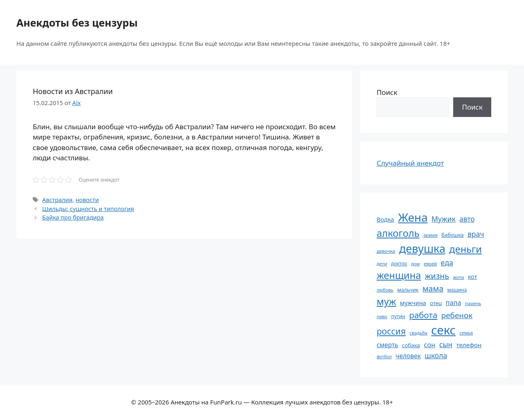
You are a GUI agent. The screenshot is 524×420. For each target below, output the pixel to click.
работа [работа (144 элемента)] (423, 315)
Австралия (57, 200)
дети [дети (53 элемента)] (382, 264)
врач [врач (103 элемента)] (476, 234)
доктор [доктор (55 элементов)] (399, 263)
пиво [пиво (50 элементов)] (382, 316)
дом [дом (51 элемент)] (416, 264)
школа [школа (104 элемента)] (436, 355)
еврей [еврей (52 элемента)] (430, 264)
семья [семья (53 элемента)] (466, 333)
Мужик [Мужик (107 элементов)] (444, 219)
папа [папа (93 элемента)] (454, 302)
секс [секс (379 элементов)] (443, 330)
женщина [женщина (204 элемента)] (399, 275)
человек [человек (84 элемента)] (408, 356)
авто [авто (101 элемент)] (467, 219)
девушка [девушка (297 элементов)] (422, 248)
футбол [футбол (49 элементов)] (384, 357)
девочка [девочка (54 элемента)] (386, 251)
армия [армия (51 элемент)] (430, 235)
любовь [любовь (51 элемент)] (385, 290)
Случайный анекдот (410, 163)
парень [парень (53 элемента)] (473, 303)
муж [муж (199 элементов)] (386, 301)
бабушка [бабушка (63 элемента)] (452, 235)
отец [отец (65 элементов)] (436, 303)
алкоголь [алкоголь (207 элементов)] (398, 233)
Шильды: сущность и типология (88, 209)
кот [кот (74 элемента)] (473, 277)
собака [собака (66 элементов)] (411, 345)
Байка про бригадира (73, 217)
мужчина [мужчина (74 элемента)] (413, 303)
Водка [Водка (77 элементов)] (385, 219)
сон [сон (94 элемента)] (429, 345)
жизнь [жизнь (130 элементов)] (437, 276)
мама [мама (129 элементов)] (433, 289)
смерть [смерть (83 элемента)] (387, 345)
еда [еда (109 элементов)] (447, 263)
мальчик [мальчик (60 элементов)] (408, 290)
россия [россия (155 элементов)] (391, 331)
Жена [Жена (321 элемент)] (413, 217)
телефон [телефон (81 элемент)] (469, 345)
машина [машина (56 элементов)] (457, 290)
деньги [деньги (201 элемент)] (465, 249)
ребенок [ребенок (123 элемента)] (457, 315)
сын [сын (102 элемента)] (446, 345)
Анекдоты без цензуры (77, 22)
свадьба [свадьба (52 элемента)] (418, 333)
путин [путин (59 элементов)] (398, 316)
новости (87, 200)
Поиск (387, 92)
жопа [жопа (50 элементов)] (458, 277)
